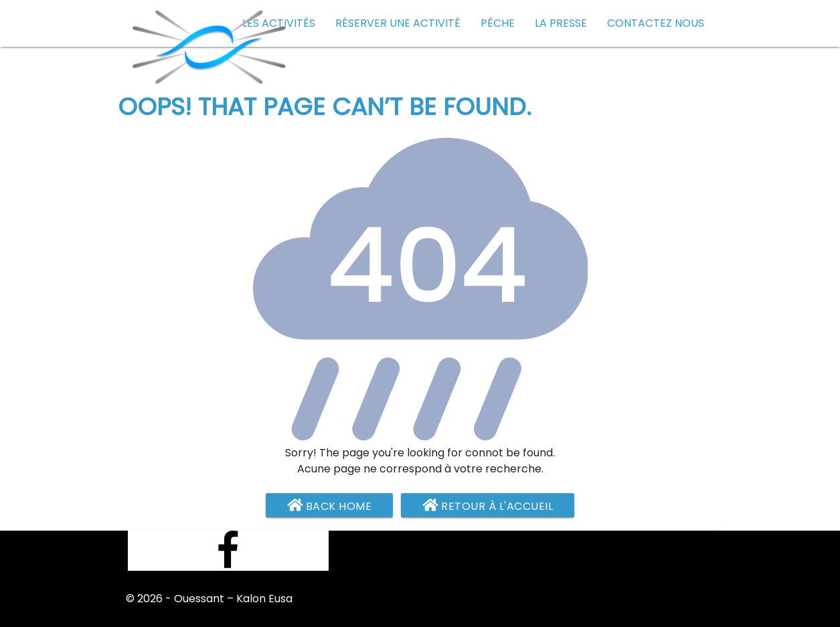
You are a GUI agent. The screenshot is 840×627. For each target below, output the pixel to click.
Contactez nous (656, 23)
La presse (561, 23)
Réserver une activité (398, 23)
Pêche (498, 23)
